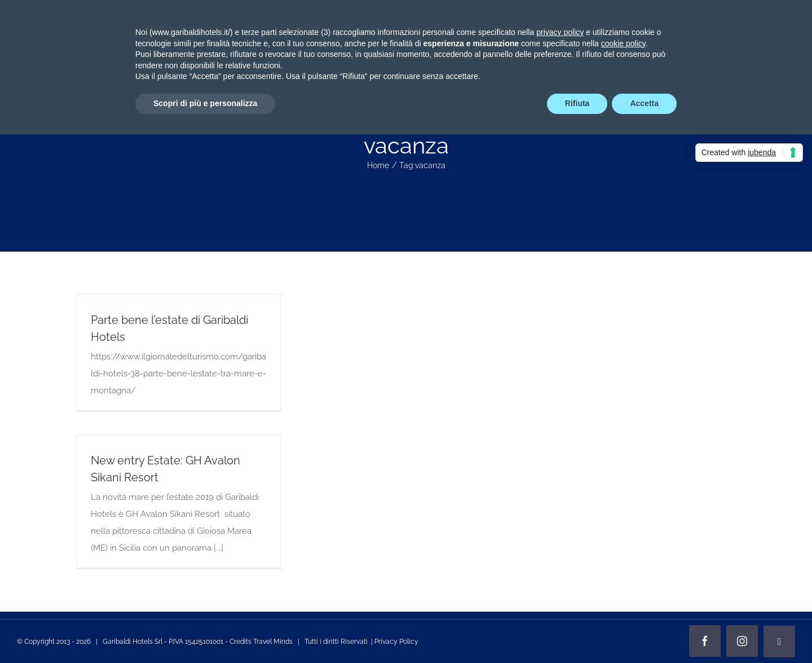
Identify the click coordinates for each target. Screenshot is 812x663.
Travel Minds (273, 642)
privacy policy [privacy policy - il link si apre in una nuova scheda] (560, 32)
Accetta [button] (644, 103)
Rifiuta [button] (577, 103)
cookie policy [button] (623, 43)
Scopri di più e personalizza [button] (205, 103)
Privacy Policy (396, 642)
